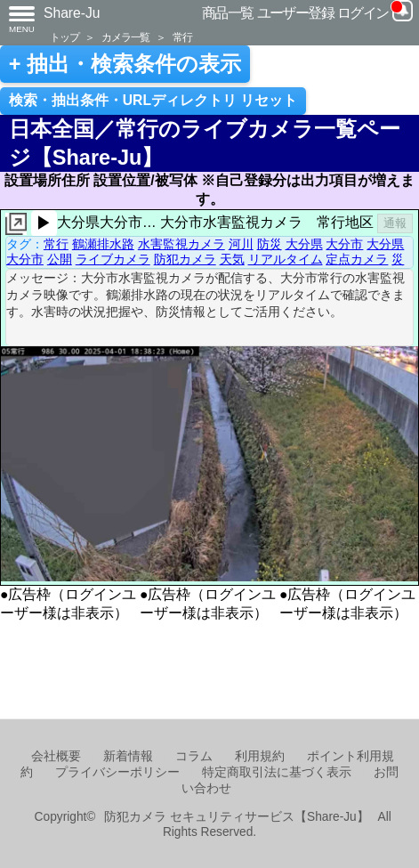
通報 (395, 223)
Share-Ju (72, 13)
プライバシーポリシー (117, 772)
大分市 (344, 244)
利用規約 (260, 756)
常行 (182, 37)
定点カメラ (357, 259)
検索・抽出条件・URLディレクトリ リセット (153, 100)
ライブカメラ (113, 259)
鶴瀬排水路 (103, 244)
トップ (64, 37)
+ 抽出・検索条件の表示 (125, 64)
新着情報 (128, 756)
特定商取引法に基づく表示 (277, 772)
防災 (270, 244)
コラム (194, 756)
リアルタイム (286, 259)
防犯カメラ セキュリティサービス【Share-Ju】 (236, 817)
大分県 (304, 244)
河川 (241, 244)
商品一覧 (228, 13)
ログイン (363, 13)
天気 (232, 259)
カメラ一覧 (125, 37)
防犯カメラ (185, 259)
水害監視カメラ (181, 244)
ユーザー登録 (296, 13)
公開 (60, 259)
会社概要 (56, 756)
